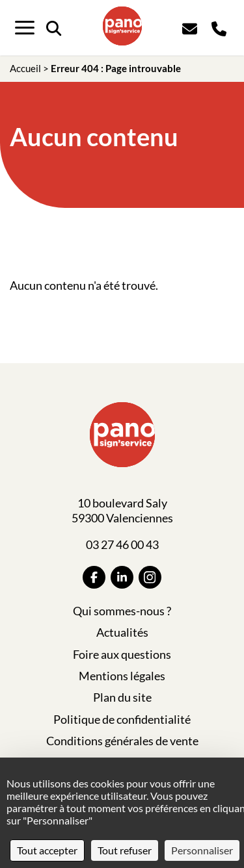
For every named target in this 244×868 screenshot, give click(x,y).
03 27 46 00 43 (122, 544)
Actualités (122, 632)
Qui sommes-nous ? (122, 611)
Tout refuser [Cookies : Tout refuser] (125, 850)
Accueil (25, 68)
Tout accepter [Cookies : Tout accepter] (47, 850)
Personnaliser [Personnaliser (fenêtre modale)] (202, 850)
